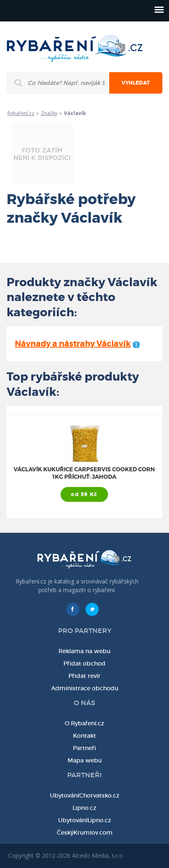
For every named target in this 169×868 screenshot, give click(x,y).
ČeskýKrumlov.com (85, 833)
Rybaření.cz (21, 113)
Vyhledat (136, 83)
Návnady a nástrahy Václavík (77, 344)
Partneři (84, 748)
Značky (49, 113)
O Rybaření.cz (84, 723)
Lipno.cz (84, 808)
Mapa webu (85, 760)
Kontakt (84, 736)
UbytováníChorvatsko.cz (85, 795)
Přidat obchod (84, 663)
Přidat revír (84, 676)
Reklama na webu (84, 651)
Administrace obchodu (85, 688)
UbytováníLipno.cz (85, 820)
